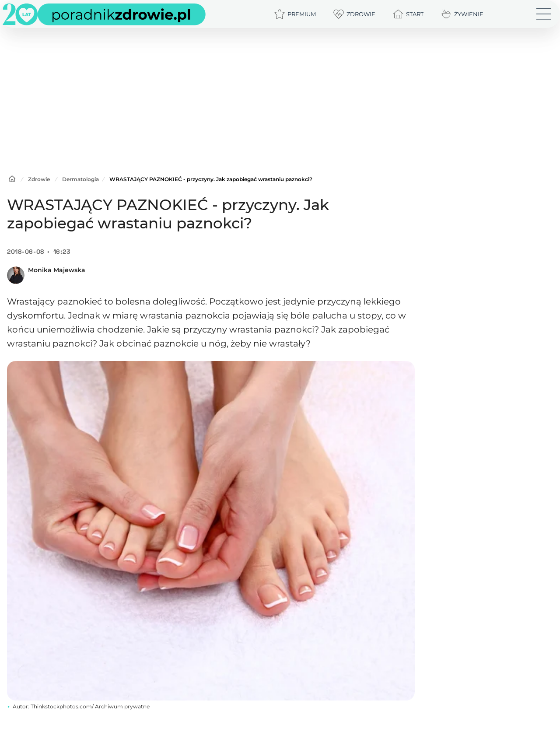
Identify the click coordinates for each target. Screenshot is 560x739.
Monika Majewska (57, 270)
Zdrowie (39, 179)
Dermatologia (80, 179)
